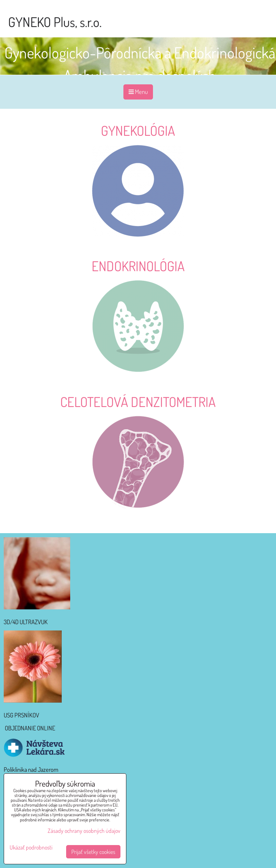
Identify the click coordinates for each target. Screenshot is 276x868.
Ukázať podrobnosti (31, 847)
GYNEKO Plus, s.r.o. (55, 22)
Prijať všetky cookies (93, 852)
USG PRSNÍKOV (21, 715)
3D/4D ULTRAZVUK (26, 622)
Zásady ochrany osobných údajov (84, 831)
